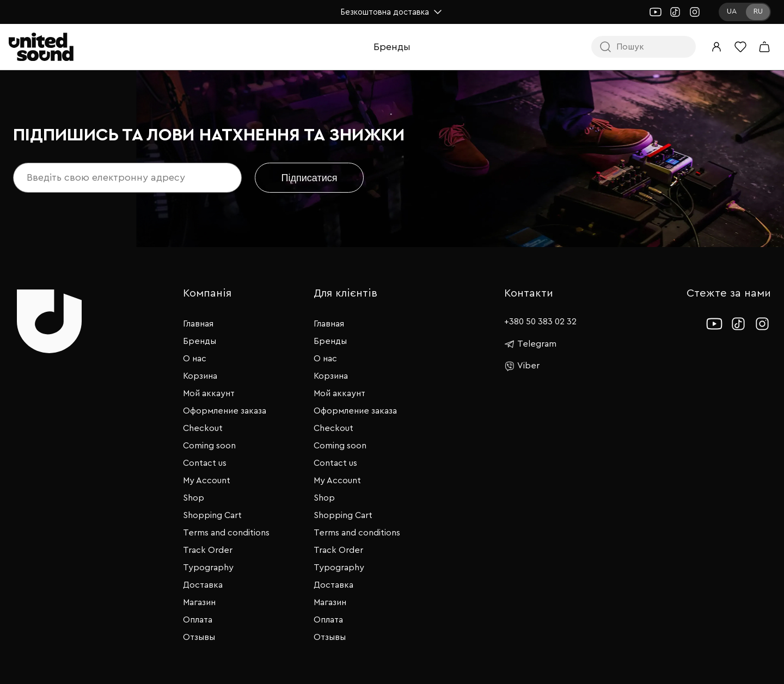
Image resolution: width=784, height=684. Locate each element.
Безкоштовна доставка (392, 12)
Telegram (530, 344)
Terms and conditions (226, 533)
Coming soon (209, 446)
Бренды (392, 47)
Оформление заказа (225, 411)
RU (758, 11)
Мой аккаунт (209, 393)
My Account (207, 480)
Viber (522, 366)
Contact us (205, 463)
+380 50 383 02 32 (540, 322)
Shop (194, 498)
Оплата (198, 620)
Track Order (208, 550)
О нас (195, 359)
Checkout (203, 428)
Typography (208, 568)
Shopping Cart (212, 515)
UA (732, 11)
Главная (198, 324)
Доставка (203, 585)
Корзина (200, 376)
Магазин (199, 602)
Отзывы (199, 637)
